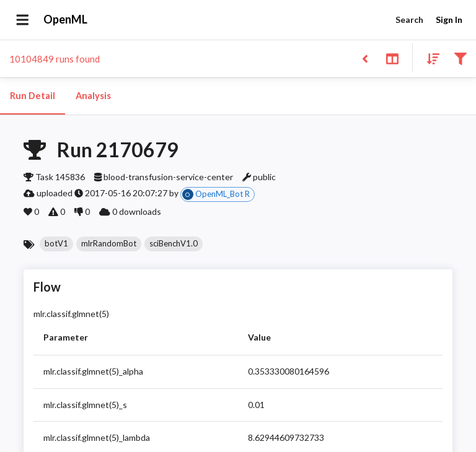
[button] (56, 244)
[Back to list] (365, 58)
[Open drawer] (23, 20)
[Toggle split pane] (392, 58)
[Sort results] (430, 58)
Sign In (449, 20)
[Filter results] (460, 58)
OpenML (66, 20)
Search (409, 20)
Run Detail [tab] (33, 96)
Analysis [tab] (93, 96)
